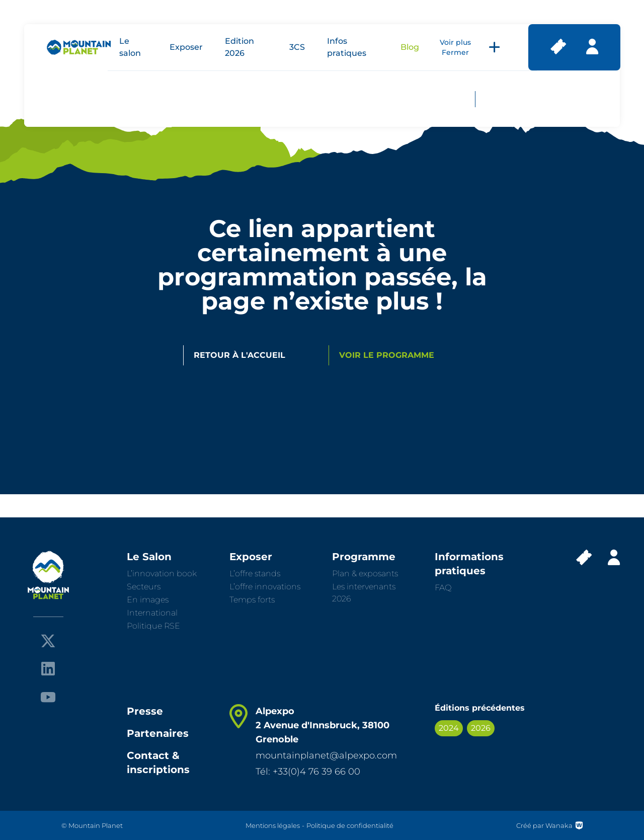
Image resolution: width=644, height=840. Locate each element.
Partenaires (158, 733)
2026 (481, 728)
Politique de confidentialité (350, 825)
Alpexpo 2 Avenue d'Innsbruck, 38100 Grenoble (323, 725)
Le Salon (149, 557)
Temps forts (252, 600)
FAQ (443, 588)
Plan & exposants (365, 574)
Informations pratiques (469, 564)
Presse (145, 711)
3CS (297, 47)
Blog (410, 47)
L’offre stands (255, 574)
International (152, 613)
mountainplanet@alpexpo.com (326, 755)
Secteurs (144, 587)
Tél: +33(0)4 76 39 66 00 (308, 772)
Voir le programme (387, 355)
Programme (364, 557)
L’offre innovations (265, 587)
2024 (449, 728)
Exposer (186, 47)
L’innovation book (162, 574)
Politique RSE (153, 626)
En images (148, 600)
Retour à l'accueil (239, 355)
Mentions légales (273, 825)
